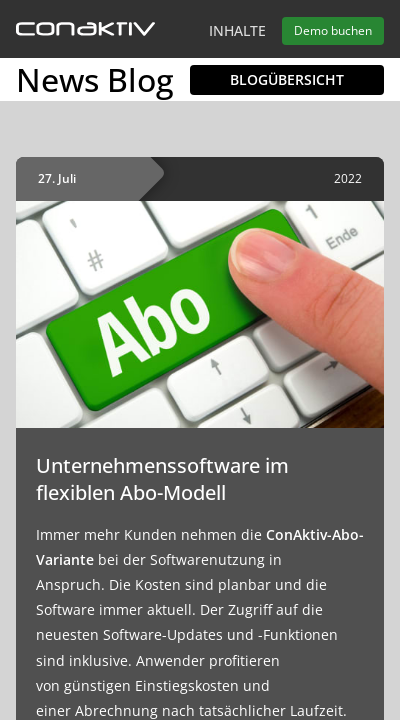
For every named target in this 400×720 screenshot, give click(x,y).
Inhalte (237, 30)
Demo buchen (333, 30)
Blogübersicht (287, 79)
